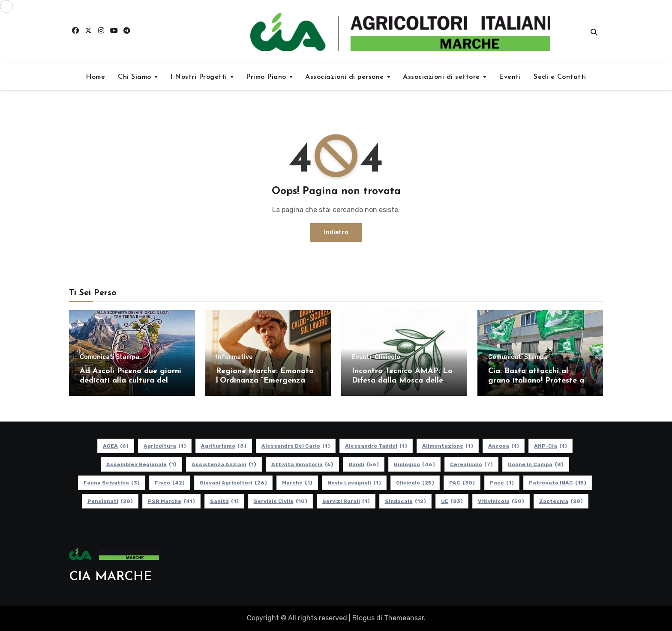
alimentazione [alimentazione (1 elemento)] (448, 446)
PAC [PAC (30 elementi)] (462, 483)
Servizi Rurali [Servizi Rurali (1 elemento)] (346, 501)
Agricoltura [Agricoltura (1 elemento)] (165, 446)
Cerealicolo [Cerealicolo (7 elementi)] (471, 464)
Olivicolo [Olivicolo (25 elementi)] (415, 483)
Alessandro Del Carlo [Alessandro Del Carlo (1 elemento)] (296, 446)
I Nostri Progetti (200, 77)
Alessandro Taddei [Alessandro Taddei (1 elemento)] (376, 446)
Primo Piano (267, 77)
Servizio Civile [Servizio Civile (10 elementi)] (280, 501)
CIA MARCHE (111, 577)
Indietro (336, 232)
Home (95, 77)
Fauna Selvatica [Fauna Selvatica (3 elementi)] (112, 483)
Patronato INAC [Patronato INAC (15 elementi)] (558, 483)
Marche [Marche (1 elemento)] (297, 483)
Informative (234, 357)
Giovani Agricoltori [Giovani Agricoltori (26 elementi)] (233, 483)
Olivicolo (387, 357)
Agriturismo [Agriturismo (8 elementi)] (224, 446)
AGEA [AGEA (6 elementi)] (116, 446)
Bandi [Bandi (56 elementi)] (364, 464)
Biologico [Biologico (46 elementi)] (414, 464)
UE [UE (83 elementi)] (452, 501)
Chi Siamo (136, 77)
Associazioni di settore (442, 77)
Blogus (363, 618)
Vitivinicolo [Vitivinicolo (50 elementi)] (501, 501)
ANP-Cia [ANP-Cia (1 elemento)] (550, 446)
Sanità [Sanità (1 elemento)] (224, 501)
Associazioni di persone (346, 77)
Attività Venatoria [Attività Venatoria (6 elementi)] (302, 464)
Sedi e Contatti (560, 77)
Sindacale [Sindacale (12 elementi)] (405, 501)
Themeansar (404, 618)
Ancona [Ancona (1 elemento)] (504, 446)
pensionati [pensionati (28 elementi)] (110, 501)
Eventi (510, 77)
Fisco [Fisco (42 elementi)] (170, 483)
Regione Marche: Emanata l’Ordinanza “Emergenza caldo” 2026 (265, 380)
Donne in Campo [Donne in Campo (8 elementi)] (536, 464)
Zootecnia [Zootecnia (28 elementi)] (561, 501)
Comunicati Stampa (109, 357)
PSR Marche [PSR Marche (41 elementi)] (171, 501)
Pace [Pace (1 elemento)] (502, 483)
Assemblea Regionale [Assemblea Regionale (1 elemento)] (141, 464)
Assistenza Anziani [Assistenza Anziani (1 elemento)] (224, 464)
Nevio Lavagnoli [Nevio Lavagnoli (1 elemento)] (354, 483)
